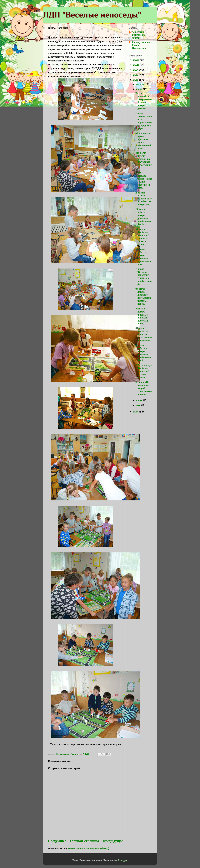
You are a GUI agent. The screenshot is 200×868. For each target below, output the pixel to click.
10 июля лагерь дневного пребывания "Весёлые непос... (143, 296)
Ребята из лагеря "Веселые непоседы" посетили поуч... (142, 316)
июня (140, 400)
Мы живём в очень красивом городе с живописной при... (143, 141)
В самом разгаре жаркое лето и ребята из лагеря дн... (144, 199)
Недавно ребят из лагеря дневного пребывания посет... (143, 257)
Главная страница (84, 841)
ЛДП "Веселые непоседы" (92, 15)
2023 (136, 60)
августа (141, 84)
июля (140, 89)
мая (139, 405)
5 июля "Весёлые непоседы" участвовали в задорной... (144, 335)
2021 (136, 70)
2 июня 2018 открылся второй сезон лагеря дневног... (144, 388)
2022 (136, 65)
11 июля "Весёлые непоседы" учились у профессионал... (144, 277)
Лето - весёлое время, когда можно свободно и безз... (144, 180)
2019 (136, 75)
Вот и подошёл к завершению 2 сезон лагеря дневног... (144, 101)
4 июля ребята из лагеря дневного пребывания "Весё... (143, 353)
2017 (136, 412)
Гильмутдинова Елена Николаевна (141, 45)
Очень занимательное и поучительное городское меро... (144, 121)
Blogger (122, 861)
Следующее (57, 841)
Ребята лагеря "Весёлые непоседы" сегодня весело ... (144, 371)
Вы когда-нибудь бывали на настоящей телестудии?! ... (143, 160)
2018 (136, 80)
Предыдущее (113, 841)
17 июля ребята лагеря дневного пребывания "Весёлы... (143, 217)
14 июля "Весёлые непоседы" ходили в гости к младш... (142, 237)
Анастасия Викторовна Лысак (139, 35)
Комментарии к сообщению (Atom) (88, 849)
